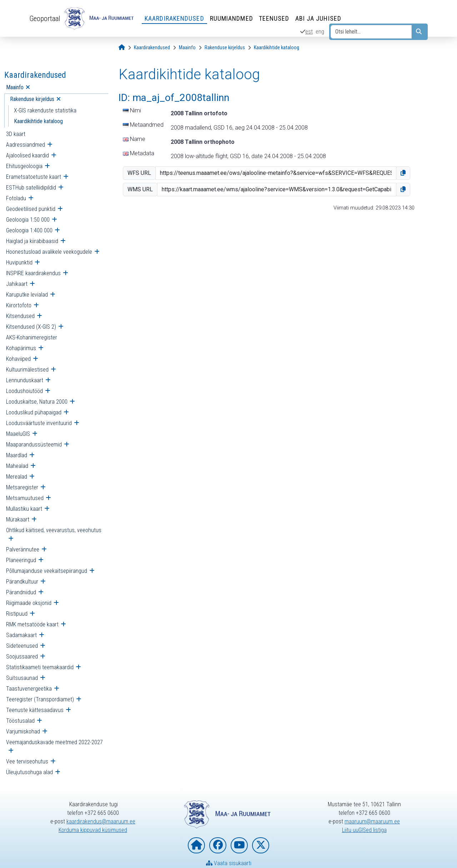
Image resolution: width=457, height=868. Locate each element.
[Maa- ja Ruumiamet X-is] (261, 845)
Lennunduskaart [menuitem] (25, 380)
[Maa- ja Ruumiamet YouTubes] (239, 845)
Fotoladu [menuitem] (16, 198)
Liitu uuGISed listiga (364, 830)
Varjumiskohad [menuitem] (23, 731)
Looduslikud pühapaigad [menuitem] (34, 412)
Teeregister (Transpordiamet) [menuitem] (40, 699)
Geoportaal (45, 19)
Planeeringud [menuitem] (21, 560)
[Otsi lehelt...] (371, 32)
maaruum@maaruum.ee (372, 821)
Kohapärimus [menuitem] (21, 348)
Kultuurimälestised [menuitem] (27, 370)
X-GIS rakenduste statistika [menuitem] (45, 110)
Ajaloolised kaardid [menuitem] (27, 155)
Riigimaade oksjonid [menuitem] (29, 603)
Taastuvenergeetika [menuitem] (29, 689)
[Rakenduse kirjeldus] (225, 48)
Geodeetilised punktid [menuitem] (31, 209)
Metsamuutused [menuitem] (25, 498)
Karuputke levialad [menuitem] (27, 295)
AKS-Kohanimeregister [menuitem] (32, 337)
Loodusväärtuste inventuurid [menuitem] (39, 423)
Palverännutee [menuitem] (23, 549)
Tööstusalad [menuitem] (20, 721)
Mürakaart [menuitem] (18, 519)
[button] (403, 173)
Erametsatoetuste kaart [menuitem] (34, 177)
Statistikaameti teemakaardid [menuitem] (40, 667)
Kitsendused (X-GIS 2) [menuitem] (31, 327)
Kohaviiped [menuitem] (18, 359)
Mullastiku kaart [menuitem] (24, 509)
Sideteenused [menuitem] (22, 646)
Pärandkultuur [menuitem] (22, 582)
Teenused (274, 18)
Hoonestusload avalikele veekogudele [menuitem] (49, 252)
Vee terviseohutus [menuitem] (27, 761)
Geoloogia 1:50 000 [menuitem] (28, 220)
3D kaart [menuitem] (16, 134)
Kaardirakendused (174, 18)
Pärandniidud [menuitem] (21, 592)
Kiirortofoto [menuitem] (19, 305)
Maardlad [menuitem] (17, 455)
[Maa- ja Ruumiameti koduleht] (196, 845)
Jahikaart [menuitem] (17, 284)
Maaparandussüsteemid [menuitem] (34, 445)
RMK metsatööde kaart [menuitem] (32, 624)
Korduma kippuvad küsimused (93, 830)
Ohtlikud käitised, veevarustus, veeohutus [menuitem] (54, 530)
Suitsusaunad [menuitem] (22, 678)
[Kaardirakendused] (152, 48)
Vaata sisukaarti (229, 863)
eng (320, 32)
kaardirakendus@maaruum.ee (101, 821)
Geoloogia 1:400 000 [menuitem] (29, 230)
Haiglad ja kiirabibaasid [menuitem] (32, 241)
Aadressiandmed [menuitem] (26, 145)
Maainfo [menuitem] (15, 87)
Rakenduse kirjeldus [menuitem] (32, 99)
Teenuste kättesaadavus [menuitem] (35, 710)
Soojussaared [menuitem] (22, 657)
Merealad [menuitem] (17, 477)
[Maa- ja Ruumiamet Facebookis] (218, 845)
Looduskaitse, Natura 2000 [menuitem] (37, 402)
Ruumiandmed (232, 18)
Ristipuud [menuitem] (17, 614)
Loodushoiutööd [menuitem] (24, 391)
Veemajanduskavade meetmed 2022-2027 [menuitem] (54, 742)
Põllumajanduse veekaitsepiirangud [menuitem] (47, 571)
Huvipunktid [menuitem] (19, 263)
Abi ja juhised (318, 18)
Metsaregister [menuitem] (22, 487)
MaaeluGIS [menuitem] (18, 434)
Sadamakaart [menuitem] (21, 635)
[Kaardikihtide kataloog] (277, 48)
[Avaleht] (122, 48)
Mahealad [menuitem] (17, 466)
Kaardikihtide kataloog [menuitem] (38, 121)
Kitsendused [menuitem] (20, 316)
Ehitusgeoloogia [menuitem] (24, 166)
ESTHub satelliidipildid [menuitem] (31, 188)
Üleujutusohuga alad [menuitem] (29, 772)
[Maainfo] (187, 48)
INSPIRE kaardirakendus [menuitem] (33, 273)
